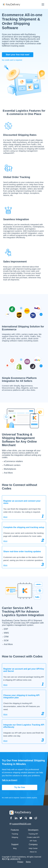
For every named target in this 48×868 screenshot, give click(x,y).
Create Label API (33, 837)
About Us (33, 852)
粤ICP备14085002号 (11, 859)
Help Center (33, 848)
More (5, 517)
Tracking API (33, 834)
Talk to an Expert (10, 780)
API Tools (33, 841)
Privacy (20, 862)
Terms (28, 862)
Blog (15, 848)
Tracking (15, 834)
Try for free (20, 787)
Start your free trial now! (18, 55)
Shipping (15, 837)
